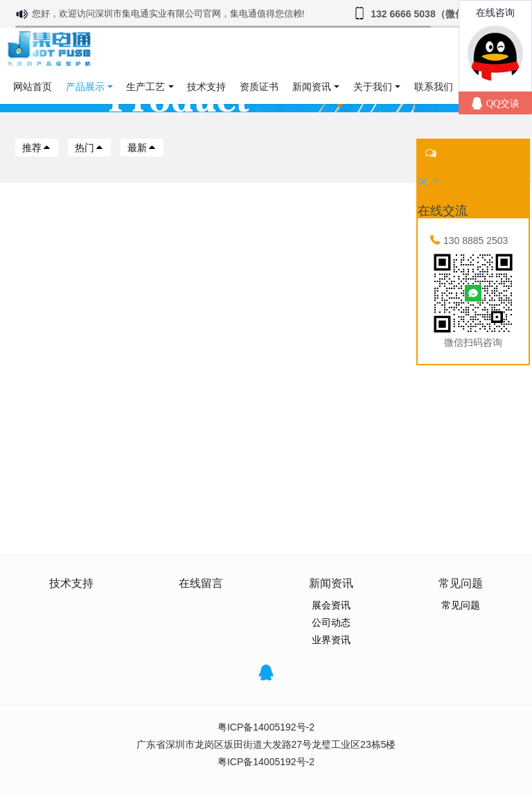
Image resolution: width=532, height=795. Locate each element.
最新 (142, 148)
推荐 (37, 148)
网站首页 (33, 87)
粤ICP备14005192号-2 (266, 727)
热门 (89, 148)
